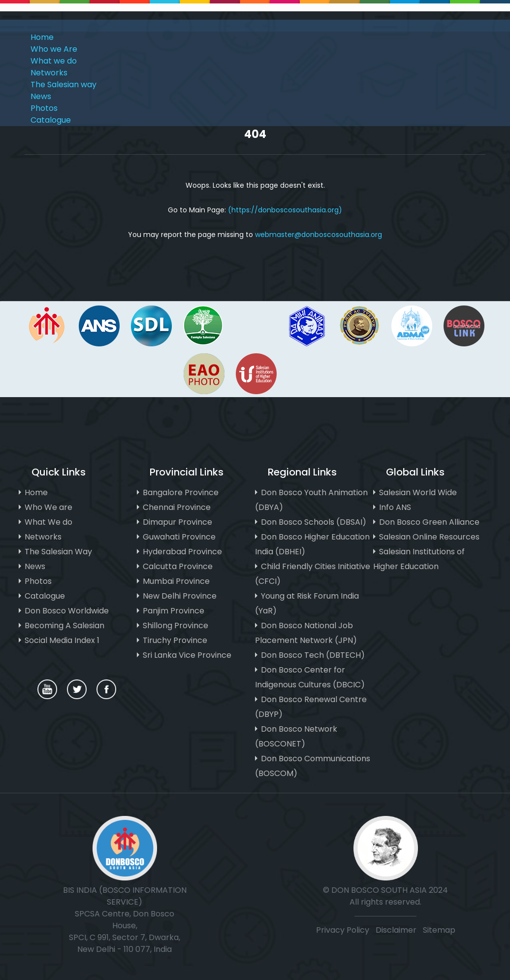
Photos (44, 108)
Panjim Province (174, 611)
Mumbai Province (176, 581)
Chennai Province (177, 507)
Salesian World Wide (418, 492)
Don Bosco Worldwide (67, 611)
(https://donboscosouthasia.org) (285, 210)
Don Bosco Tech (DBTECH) (313, 655)
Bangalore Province (181, 492)
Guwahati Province (179, 537)
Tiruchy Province (175, 640)
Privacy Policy (343, 930)
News (41, 96)
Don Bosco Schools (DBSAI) (314, 522)
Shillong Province (175, 625)
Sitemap (439, 930)
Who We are (48, 507)
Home (42, 37)
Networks (49, 73)
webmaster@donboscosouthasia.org (319, 235)
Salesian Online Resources (429, 537)
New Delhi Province (180, 596)
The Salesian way (64, 84)
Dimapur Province (177, 522)
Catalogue (51, 120)
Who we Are (54, 49)
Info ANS (395, 507)
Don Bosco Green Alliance (429, 522)
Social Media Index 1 (62, 640)
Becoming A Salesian (64, 625)
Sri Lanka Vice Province (187, 655)
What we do (54, 61)
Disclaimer (397, 930)
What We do (48, 522)
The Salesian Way (58, 552)
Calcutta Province (178, 566)
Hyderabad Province (182, 552)
